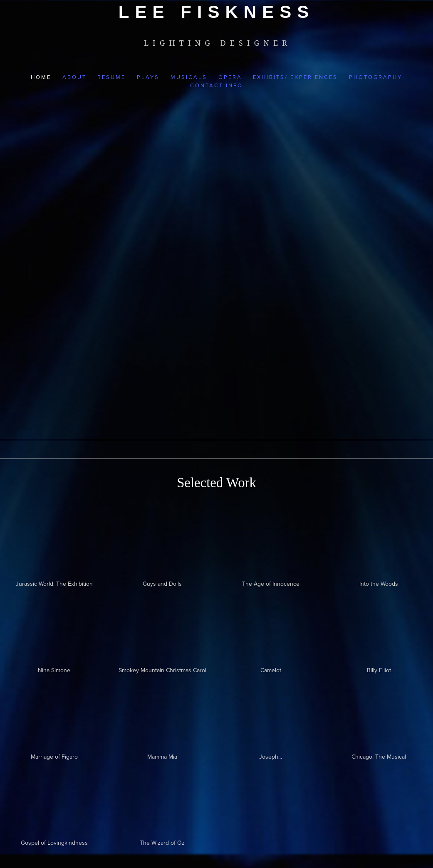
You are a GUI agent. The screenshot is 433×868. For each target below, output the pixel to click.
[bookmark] (216, 12)
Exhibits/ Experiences (295, 77)
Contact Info (216, 85)
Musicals (189, 77)
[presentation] (379, 625)
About (74, 77)
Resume (111, 77)
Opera (230, 77)
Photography (376, 77)
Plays (148, 77)
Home (41, 77)
